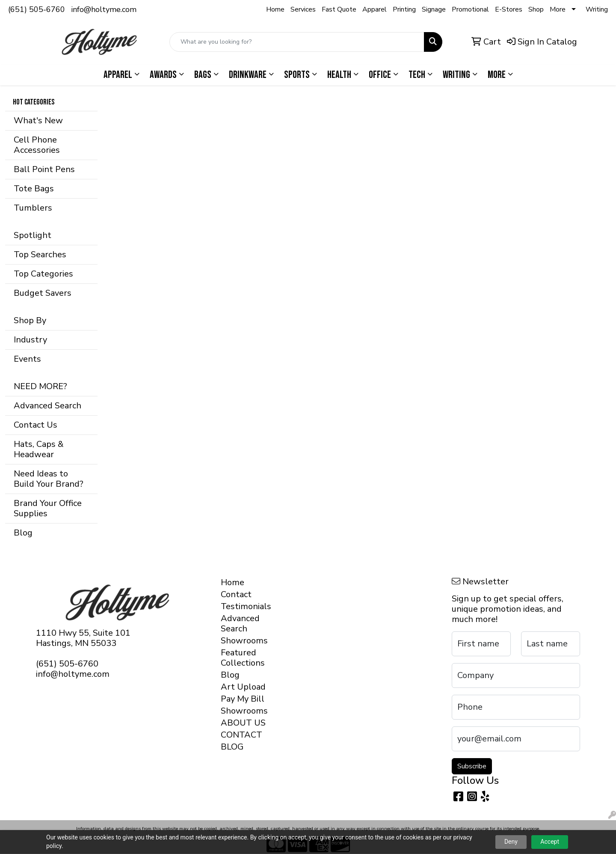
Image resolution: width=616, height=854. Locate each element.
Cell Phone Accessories (37, 145)
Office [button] (380, 75)
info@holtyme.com (104, 9)
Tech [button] (417, 75)
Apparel (375, 9)
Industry (30, 340)
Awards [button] (163, 75)
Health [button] (339, 75)
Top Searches (40, 254)
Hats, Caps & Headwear (39, 449)
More (558, 9)
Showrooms (244, 641)
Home (275, 9)
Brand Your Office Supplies (48, 508)
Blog (23, 533)
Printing (404, 9)
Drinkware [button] (248, 75)
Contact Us (36, 425)
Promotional (470, 9)
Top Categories (43, 274)
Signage (434, 9)
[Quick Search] (297, 42)
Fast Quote (339, 9)
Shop (536, 9)
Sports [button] (297, 75)
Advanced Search (47, 406)
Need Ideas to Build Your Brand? (49, 479)
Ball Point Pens (44, 169)
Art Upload (243, 687)
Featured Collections (243, 658)
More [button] (497, 75)
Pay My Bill (243, 699)
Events (27, 359)
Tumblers (33, 208)
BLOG (232, 747)
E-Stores (509, 9)
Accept (550, 842)
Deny (511, 842)
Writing (597, 9)
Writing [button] (456, 75)
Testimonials (244, 606)
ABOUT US (243, 723)
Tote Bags (34, 189)
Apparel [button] (118, 75)
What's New (38, 121)
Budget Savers (43, 293)
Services (303, 9)
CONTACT (241, 735)
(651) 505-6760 (37, 9)
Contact (236, 594)
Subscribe (472, 766)
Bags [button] (203, 75)
